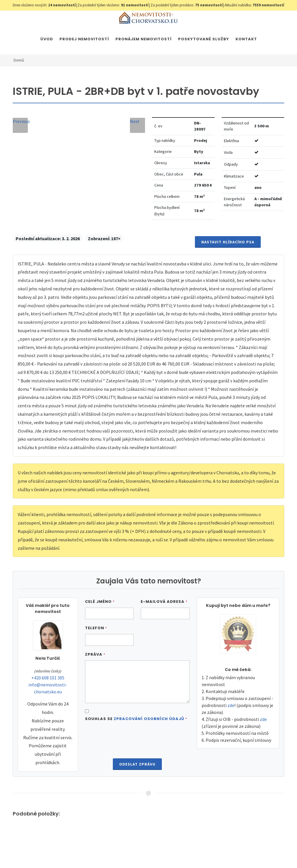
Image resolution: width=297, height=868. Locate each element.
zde (231, 705)
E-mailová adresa (164, 602)
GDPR (81, 853)
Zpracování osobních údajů (149, 719)
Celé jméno (100, 602)
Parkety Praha (246, 853)
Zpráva (95, 654)
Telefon (96, 628)
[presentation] (137, 741)
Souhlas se (136, 719)
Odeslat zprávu (137, 764)
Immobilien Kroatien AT (208, 853)
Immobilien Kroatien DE (163, 853)
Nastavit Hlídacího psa (228, 242)
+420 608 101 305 (48, 678)
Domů (19, 60)
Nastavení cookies (106, 853)
